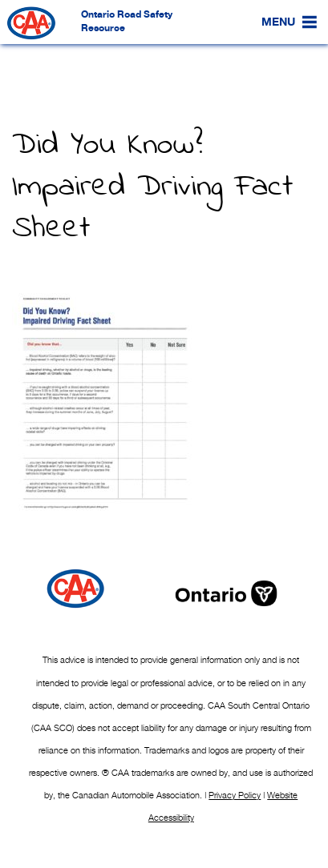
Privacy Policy (235, 795)
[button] (278, 22)
